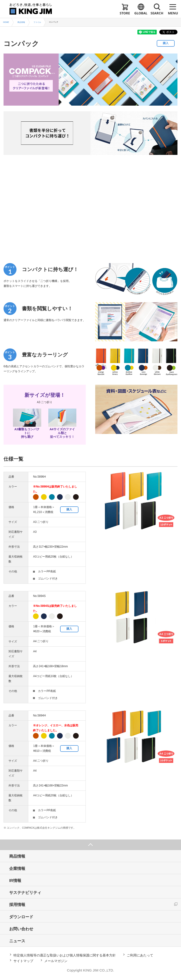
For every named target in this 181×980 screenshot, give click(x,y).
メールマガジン (56, 961)
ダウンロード (21, 917)
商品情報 (17, 857)
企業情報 (17, 869)
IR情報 (15, 881)
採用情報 (17, 905)
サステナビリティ (25, 893)
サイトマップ (23, 961)
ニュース (17, 941)
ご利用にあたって (140, 956)
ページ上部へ (90, 845)
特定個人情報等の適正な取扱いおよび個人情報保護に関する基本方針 (65, 956)
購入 (166, 43)
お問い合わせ (21, 929)
